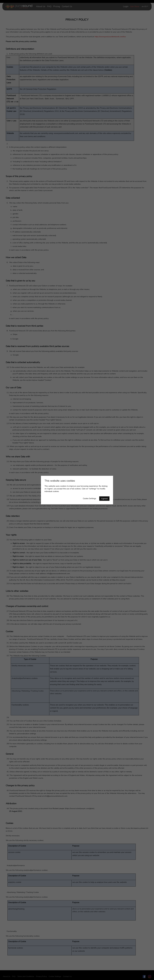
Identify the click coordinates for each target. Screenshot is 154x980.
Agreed (104, 499)
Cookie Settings (90, 498)
